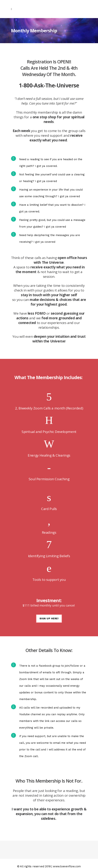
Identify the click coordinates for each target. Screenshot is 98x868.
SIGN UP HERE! (49, 618)
